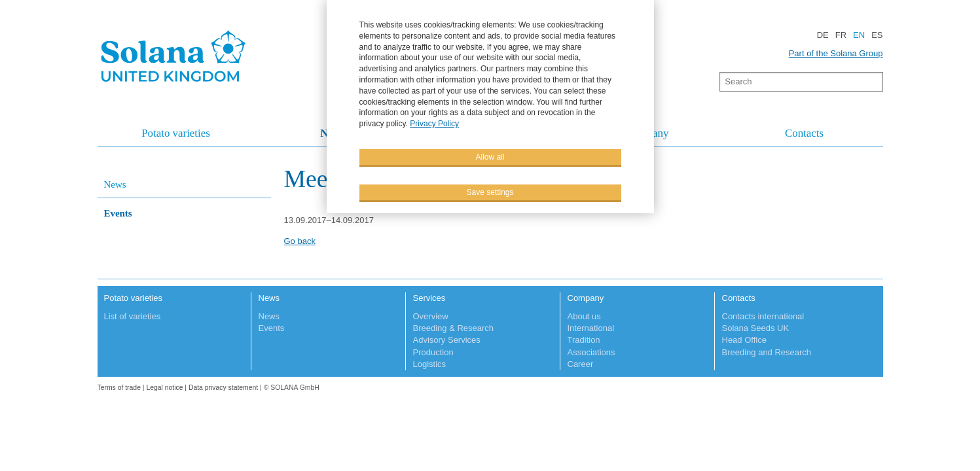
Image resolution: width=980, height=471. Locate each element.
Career (581, 364)
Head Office (744, 340)
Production (433, 352)
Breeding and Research (767, 352)
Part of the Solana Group (836, 53)
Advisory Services (447, 340)
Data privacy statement (223, 388)
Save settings (490, 192)
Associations (591, 352)
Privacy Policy (434, 123)
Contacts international (763, 316)
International (591, 328)
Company (586, 298)
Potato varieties (176, 133)
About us (584, 316)
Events (118, 213)
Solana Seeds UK (756, 328)
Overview (431, 316)
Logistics (430, 364)
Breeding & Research (454, 328)
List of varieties (133, 316)
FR (841, 35)
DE (823, 35)
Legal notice (164, 388)
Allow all (490, 156)
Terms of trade (120, 388)
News (115, 184)
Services (429, 298)
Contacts (804, 133)
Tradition (584, 340)
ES (877, 35)
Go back (300, 241)
